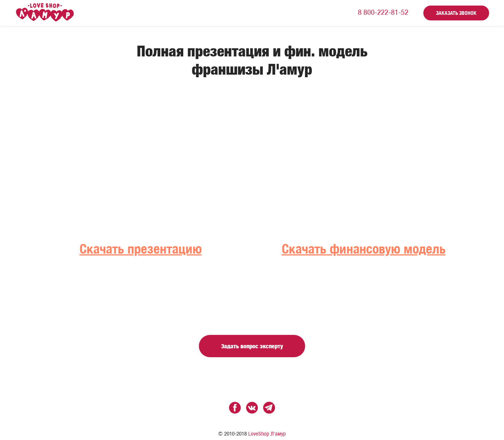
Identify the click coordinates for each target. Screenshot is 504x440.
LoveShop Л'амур (267, 434)
